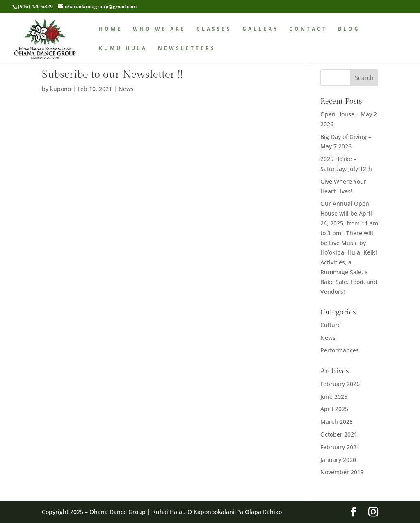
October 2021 (339, 434)
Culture (331, 325)
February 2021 (340, 447)
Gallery (260, 29)
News (126, 89)
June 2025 (334, 397)
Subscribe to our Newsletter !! (112, 75)
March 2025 (337, 422)
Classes (214, 29)
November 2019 (342, 472)
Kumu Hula (123, 49)
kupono (60, 89)
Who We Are (159, 29)
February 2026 (340, 384)
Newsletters (187, 49)
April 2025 (334, 409)
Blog (349, 29)
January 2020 (338, 460)
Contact (308, 29)
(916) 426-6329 (35, 6)
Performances (340, 350)
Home (111, 29)
